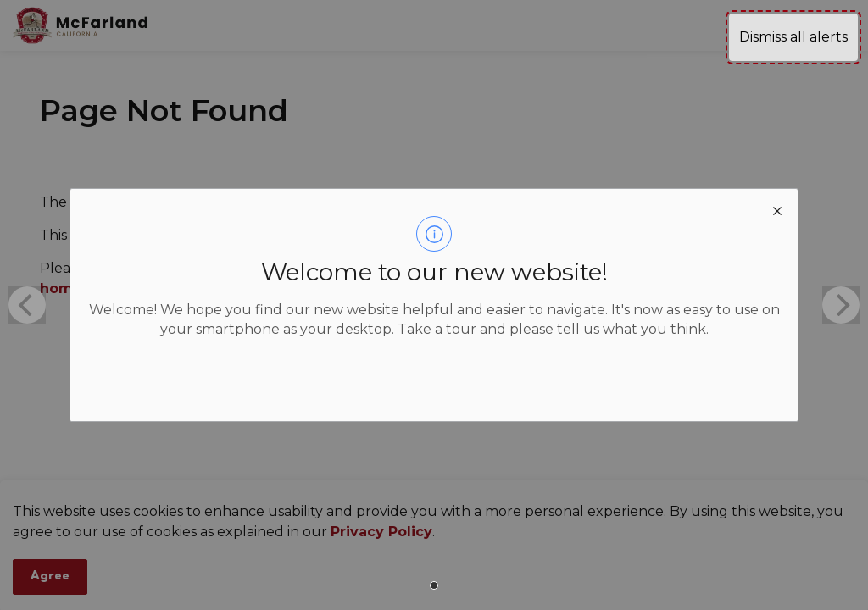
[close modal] (777, 209)
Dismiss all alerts (793, 37)
